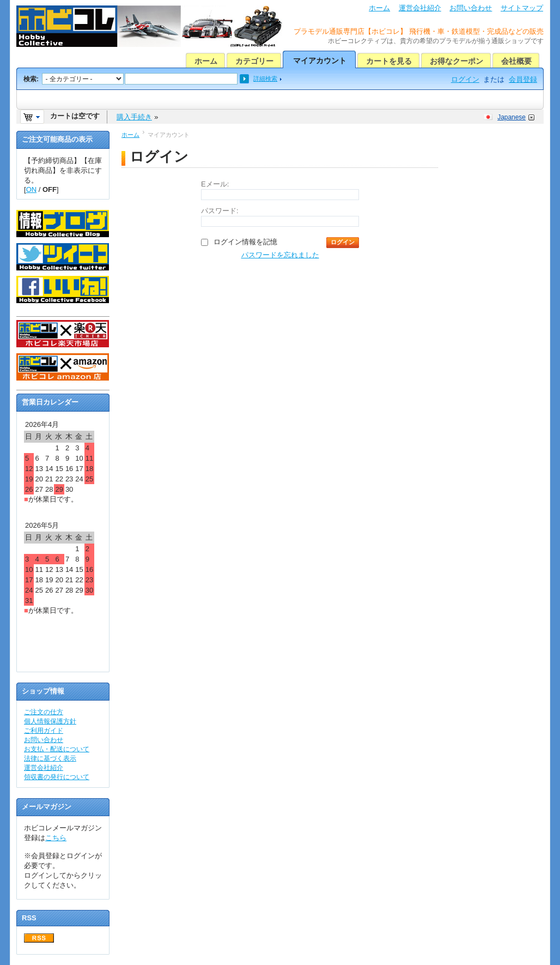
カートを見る (389, 61)
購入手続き (134, 117)
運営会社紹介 (420, 8)
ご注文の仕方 (44, 712)
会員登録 (523, 79)
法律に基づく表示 (50, 758)
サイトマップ (522, 8)
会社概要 (516, 61)
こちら (56, 838)
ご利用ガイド (44, 731)
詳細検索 (265, 79)
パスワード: (220, 211)
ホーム (379, 8)
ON (32, 189)
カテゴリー (254, 61)
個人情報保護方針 (50, 721)
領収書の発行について (57, 777)
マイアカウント (320, 61)
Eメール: (215, 184)
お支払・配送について (57, 749)
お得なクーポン (456, 61)
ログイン (465, 79)
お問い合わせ (471, 8)
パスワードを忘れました (280, 255)
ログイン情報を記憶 (245, 242)
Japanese (512, 117)
